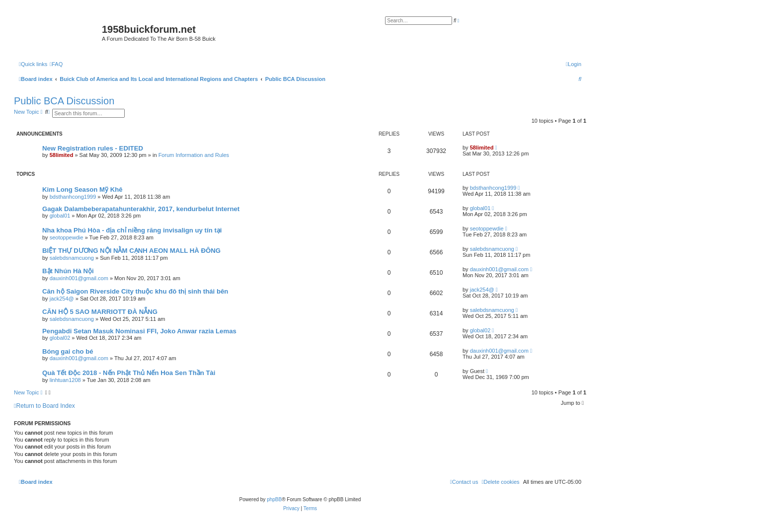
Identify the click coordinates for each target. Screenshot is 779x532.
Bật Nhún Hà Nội (68, 271)
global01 (60, 216)
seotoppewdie (67, 237)
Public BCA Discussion (64, 101)
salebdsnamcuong (72, 258)
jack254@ (62, 299)
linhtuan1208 (65, 380)
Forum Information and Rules (194, 155)
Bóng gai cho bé (68, 351)
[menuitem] (56, 64)
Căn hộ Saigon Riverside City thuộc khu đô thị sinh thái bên (135, 291)
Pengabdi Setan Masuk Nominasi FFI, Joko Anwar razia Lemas (139, 331)
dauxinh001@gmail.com (79, 278)
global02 (60, 338)
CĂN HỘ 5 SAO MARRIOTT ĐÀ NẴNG (100, 312)
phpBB (274, 499)
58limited (62, 155)
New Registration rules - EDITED (93, 148)
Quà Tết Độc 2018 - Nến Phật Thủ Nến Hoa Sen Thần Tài (129, 373)
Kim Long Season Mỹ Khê (82, 190)
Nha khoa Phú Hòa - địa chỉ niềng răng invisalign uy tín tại (132, 230)
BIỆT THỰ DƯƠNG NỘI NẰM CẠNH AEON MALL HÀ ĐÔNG (131, 251)
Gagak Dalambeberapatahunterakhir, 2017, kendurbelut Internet (141, 209)
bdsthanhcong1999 (73, 197)
